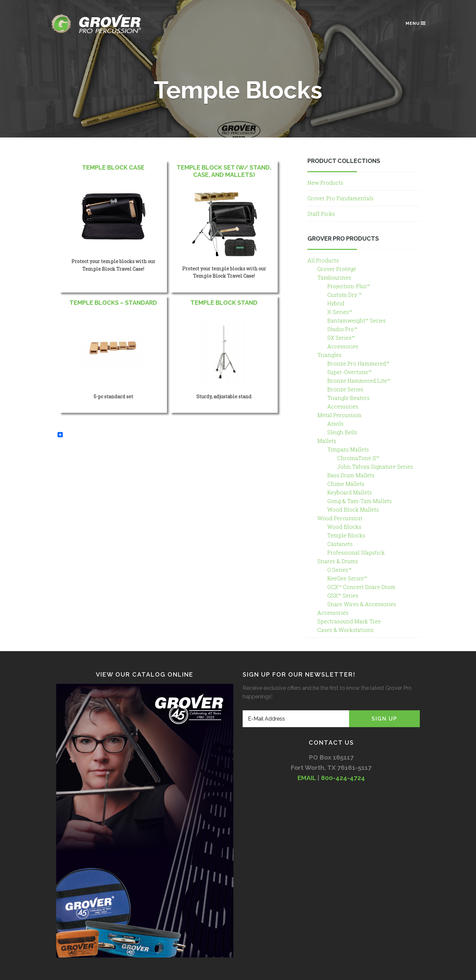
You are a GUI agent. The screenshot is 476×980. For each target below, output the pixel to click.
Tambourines (334, 277)
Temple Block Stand (224, 303)
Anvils (335, 424)
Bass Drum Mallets (351, 475)
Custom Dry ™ (344, 295)
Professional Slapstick (356, 552)
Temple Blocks (346, 535)
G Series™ (339, 570)
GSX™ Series (343, 595)
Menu (416, 23)
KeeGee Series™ (347, 578)
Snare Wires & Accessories (362, 604)
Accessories (343, 346)
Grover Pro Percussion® (107, 24)
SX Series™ (341, 338)
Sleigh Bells (342, 432)
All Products (323, 260)
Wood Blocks (344, 527)
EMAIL (307, 778)
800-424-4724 (343, 778)
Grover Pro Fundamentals (340, 198)
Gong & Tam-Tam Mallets (359, 501)
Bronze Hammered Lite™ (359, 381)
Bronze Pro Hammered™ (358, 363)
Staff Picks (321, 214)
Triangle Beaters (348, 398)
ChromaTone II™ (358, 458)
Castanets (340, 544)
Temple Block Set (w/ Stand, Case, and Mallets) (224, 171)
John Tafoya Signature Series (375, 467)
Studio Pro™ (342, 329)
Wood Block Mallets (353, 510)
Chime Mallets (346, 484)
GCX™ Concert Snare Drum (361, 587)
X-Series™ (340, 312)
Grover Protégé (337, 269)
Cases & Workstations (345, 630)
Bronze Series (345, 389)
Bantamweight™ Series (357, 320)
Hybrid (336, 303)
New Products (325, 183)
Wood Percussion (340, 518)
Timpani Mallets (348, 449)
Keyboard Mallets (350, 492)
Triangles (329, 355)
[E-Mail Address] (296, 719)
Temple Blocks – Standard (113, 303)
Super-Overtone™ (349, 372)
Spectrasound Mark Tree (349, 621)
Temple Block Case (113, 167)
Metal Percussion (339, 415)
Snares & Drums (338, 561)
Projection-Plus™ (349, 286)
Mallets (327, 441)
